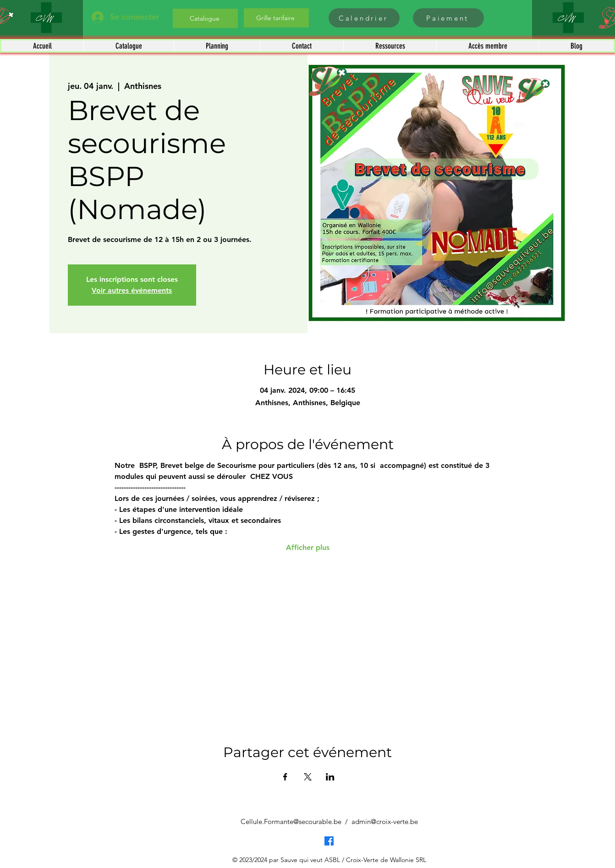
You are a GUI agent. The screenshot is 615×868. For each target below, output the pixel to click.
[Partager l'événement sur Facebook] (285, 777)
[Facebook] (329, 841)
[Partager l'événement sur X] (308, 777)
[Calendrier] (364, 18)
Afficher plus (308, 547)
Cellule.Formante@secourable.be (291, 821)
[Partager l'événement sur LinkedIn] (330, 777)
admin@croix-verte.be (385, 821)
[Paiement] (448, 18)
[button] (129, 46)
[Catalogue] (205, 18)
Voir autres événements (132, 290)
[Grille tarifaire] (276, 18)
